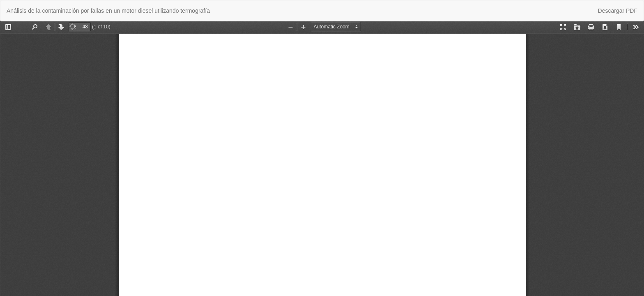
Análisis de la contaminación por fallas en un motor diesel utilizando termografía (108, 11)
